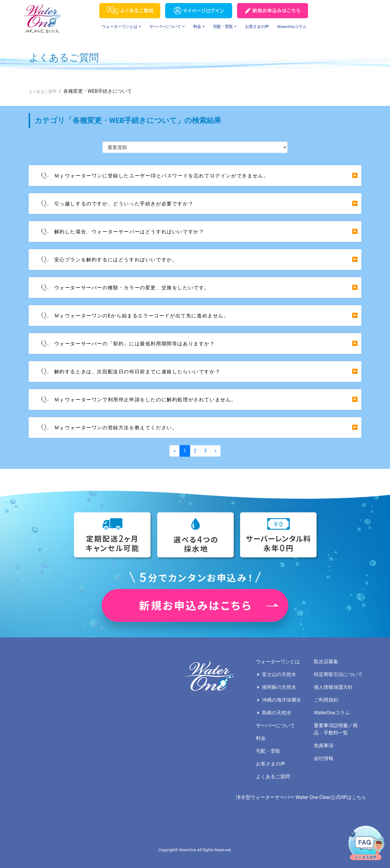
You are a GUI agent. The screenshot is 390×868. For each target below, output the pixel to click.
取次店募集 (326, 662)
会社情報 (324, 758)
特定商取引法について (338, 674)
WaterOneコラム (292, 27)
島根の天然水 (277, 713)
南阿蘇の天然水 (279, 687)
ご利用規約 (326, 700)
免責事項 (324, 746)
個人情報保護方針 (333, 687)
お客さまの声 (257, 27)
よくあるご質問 (43, 91)
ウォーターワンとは (121, 27)
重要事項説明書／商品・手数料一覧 (336, 729)
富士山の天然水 (279, 674)
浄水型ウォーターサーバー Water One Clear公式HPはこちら (301, 797)
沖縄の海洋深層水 (282, 700)
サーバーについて (167, 27)
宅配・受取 (225, 27)
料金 (199, 27)
